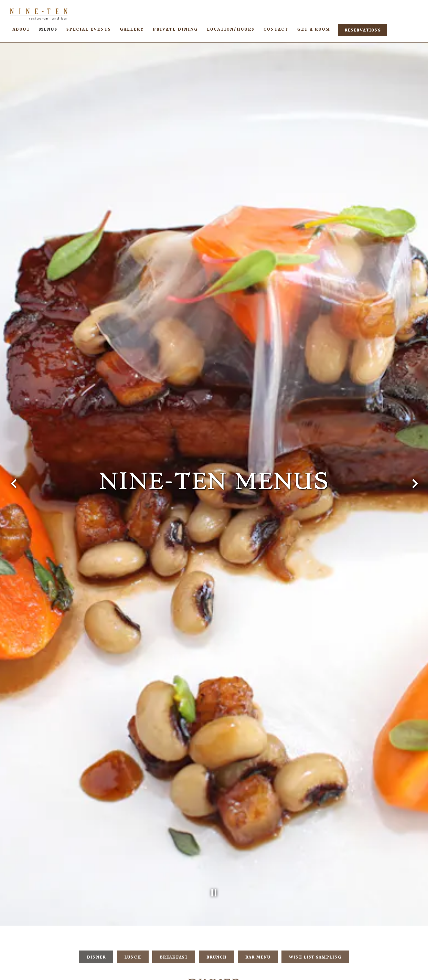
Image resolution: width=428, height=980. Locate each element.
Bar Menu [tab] (258, 906)
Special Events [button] (89, 30)
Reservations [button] (363, 30)
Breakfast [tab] (174, 906)
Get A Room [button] (314, 30)
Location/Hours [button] (231, 30)
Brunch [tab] (217, 906)
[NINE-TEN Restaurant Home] (39, 14)
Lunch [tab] (133, 906)
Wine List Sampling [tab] (315, 906)
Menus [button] (48, 30)
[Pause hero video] (214, 839)
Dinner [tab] (96, 906)
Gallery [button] (132, 30)
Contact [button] (276, 30)
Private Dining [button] (175, 30)
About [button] (21, 30)
